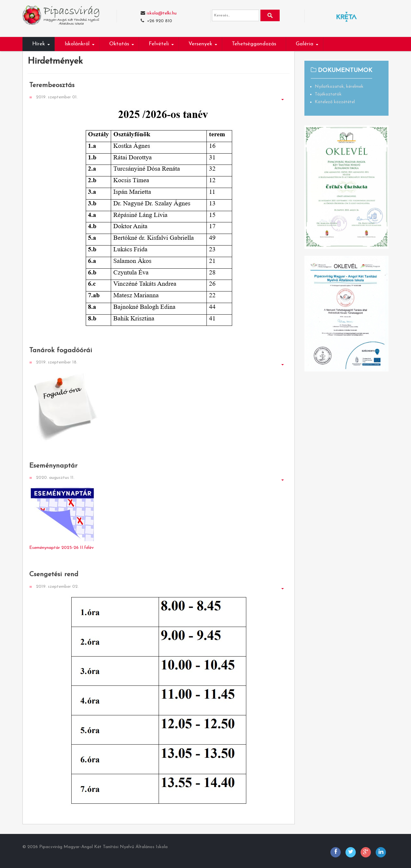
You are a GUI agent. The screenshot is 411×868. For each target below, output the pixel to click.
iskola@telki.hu (162, 13)
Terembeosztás (52, 85)
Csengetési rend (54, 574)
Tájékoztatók (328, 94)
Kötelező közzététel (335, 102)
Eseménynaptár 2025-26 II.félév (61, 548)
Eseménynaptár (53, 466)
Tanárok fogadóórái (61, 350)
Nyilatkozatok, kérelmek (339, 87)
